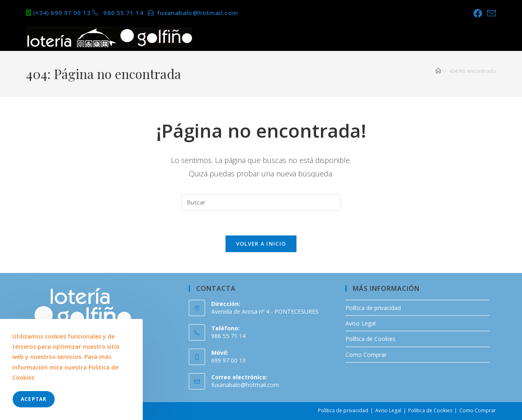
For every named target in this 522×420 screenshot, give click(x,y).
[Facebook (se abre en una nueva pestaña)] (478, 13)
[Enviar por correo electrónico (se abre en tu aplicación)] (490, 13)
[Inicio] (438, 71)
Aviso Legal (361, 323)
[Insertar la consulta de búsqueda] (261, 202)
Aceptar (34, 399)
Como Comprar (366, 355)
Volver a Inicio (261, 244)
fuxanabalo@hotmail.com (245, 385)
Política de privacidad (373, 308)
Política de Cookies (370, 339)
